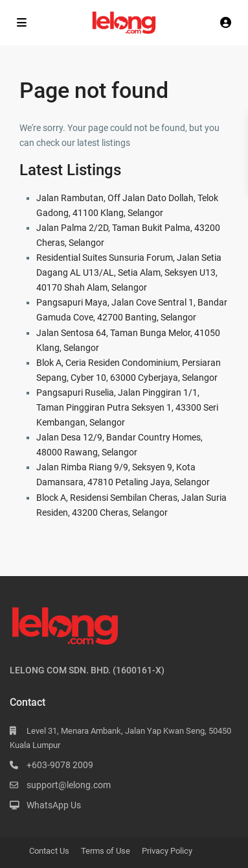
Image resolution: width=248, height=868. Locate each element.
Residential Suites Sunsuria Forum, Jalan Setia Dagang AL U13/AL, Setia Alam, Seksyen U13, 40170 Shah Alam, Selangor (129, 272)
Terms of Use (106, 851)
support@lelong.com (69, 785)
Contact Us (49, 851)
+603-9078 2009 (60, 765)
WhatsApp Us (54, 805)
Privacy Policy (167, 851)
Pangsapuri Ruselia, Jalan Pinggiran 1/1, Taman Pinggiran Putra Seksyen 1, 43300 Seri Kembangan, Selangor (127, 407)
